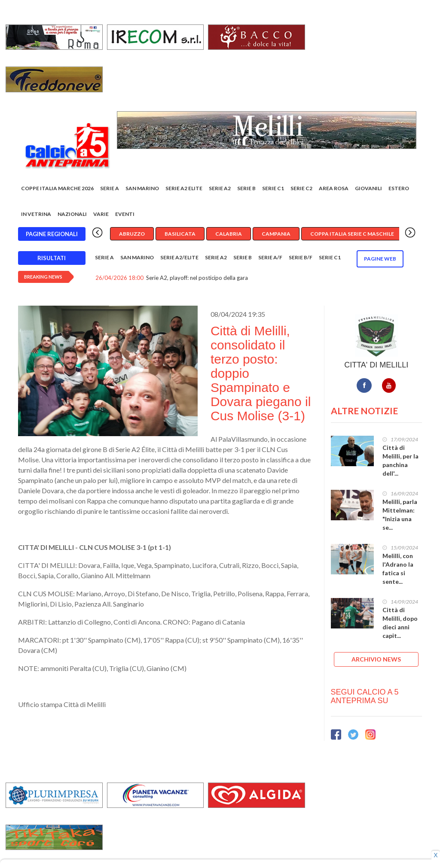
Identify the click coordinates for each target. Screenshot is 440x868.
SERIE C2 (301, 188)
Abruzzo (132, 234)
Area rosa (334, 188)
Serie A (110, 188)
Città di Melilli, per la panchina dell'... (400, 460)
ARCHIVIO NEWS (376, 659)
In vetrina (36, 214)
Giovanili (368, 188)
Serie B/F (301, 257)
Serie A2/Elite (179, 257)
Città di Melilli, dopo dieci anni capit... (400, 623)
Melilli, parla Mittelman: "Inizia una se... (400, 514)
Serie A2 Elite (184, 188)
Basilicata (180, 234)
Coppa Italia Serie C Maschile (352, 234)
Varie (101, 214)
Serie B (246, 188)
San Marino (142, 188)
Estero (399, 188)
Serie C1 (273, 188)
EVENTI (125, 214)
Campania (276, 234)
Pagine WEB (380, 259)
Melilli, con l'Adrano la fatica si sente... (398, 569)
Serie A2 (220, 188)
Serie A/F (270, 257)
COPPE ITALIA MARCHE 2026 (57, 188)
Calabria (229, 234)
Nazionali (72, 214)
